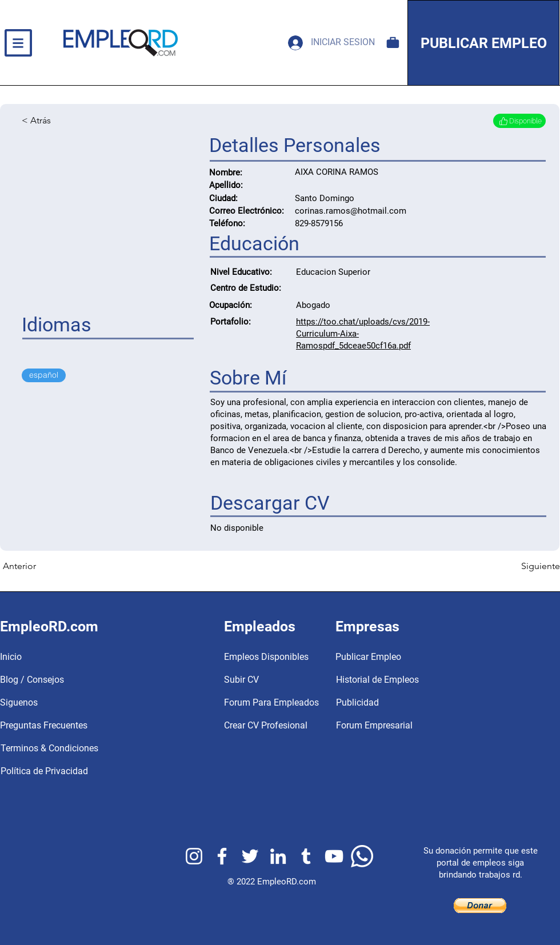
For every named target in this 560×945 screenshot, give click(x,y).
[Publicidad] (410, 703)
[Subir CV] (261, 680)
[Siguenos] (64, 703)
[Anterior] (41, 566)
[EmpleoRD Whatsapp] (362, 856)
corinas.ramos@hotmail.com (351, 211)
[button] (18, 43)
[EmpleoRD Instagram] (194, 856)
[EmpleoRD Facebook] (222, 856)
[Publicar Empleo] (410, 657)
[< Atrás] (59, 121)
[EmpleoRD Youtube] (334, 856)
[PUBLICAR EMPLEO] (483, 43)
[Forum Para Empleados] (271, 703)
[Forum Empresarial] (410, 726)
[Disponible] (519, 121)
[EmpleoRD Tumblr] (306, 856)
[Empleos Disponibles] (393, 43)
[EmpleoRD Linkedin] (278, 856)
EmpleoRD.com (287, 882)
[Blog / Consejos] (64, 680)
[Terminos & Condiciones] (65, 748)
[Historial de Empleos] (410, 680)
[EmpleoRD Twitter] (250, 856)
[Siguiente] (531, 566)
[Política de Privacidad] (65, 771)
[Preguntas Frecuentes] (64, 726)
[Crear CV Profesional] (266, 726)
